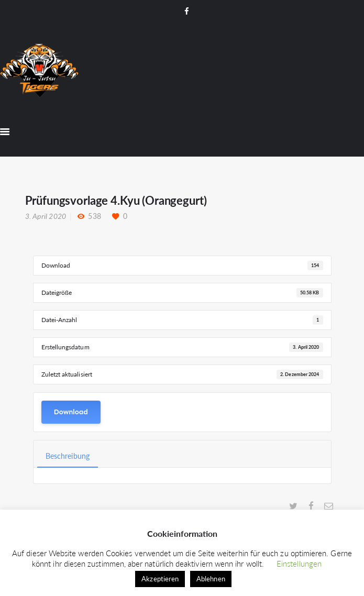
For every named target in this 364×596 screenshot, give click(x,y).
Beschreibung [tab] (68, 456)
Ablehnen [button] (211, 579)
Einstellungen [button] (299, 564)
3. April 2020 (46, 216)
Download (71, 412)
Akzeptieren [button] (160, 579)
